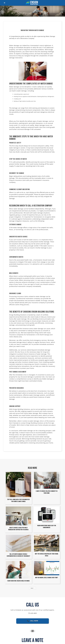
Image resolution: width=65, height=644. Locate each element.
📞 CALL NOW (32, 621)
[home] (33, 3)
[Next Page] (32, 588)
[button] (9, 3)
